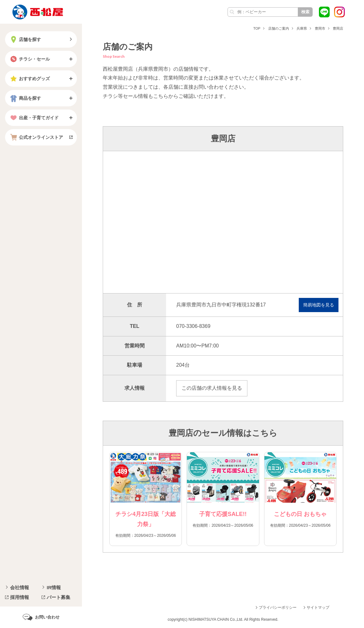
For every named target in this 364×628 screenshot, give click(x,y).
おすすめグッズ (29, 79)
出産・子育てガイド (34, 118)
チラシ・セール (29, 59)
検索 (305, 12)
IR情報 (54, 587)
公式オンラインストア (36, 137)
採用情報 (20, 597)
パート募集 (58, 597)
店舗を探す (25, 39)
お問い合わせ (47, 617)
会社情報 (20, 587)
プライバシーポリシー (278, 607)
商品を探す (25, 98)
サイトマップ (318, 607)
